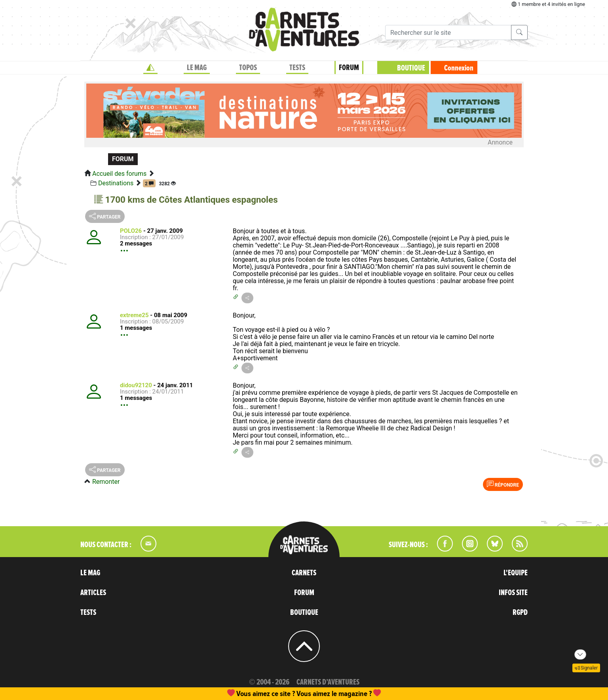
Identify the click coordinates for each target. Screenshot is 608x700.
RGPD (520, 612)
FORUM (349, 68)
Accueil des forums (119, 174)
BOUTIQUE (411, 68)
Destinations (116, 183)
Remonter (106, 482)
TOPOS (248, 68)
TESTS (297, 68)
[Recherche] (448, 32)
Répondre (503, 484)
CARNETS (304, 573)
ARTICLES (93, 593)
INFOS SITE (513, 593)
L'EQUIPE (516, 573)
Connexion (459, 68)
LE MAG (197, 68)
